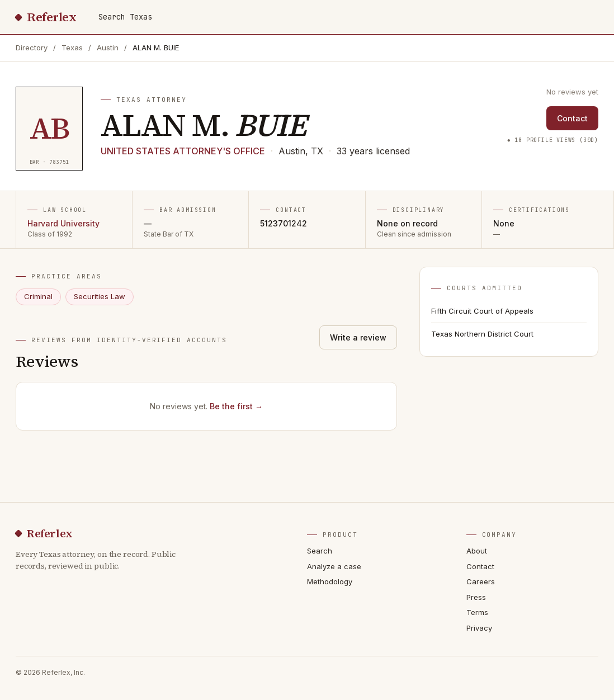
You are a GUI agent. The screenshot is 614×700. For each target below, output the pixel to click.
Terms (477, 612)
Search (320, 551)
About (477, 551)
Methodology (330, 581)
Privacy (479, 628)
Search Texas (125, 17)
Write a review (358, 337)
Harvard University (63, 223)
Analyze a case (334, 566)
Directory (32, 48)
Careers (481, 581)
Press (476, 597)
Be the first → (236, 406)
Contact (572, 118)
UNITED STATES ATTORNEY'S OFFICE (183, 151)
